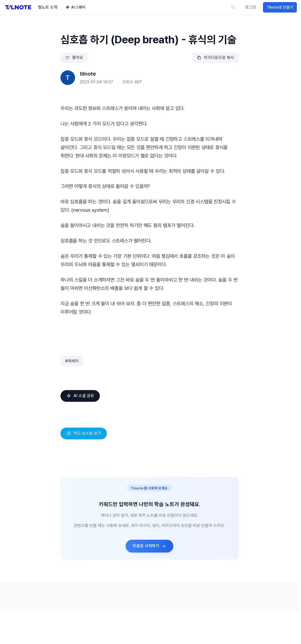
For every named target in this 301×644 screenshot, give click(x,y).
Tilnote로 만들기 (280, 7)
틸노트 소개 (48, 7)
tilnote (88, 74)
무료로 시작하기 (149, 546)
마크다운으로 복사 (215, 57)
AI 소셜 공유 (80, 396)
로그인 (251, 7)
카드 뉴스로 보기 (84, 433)
